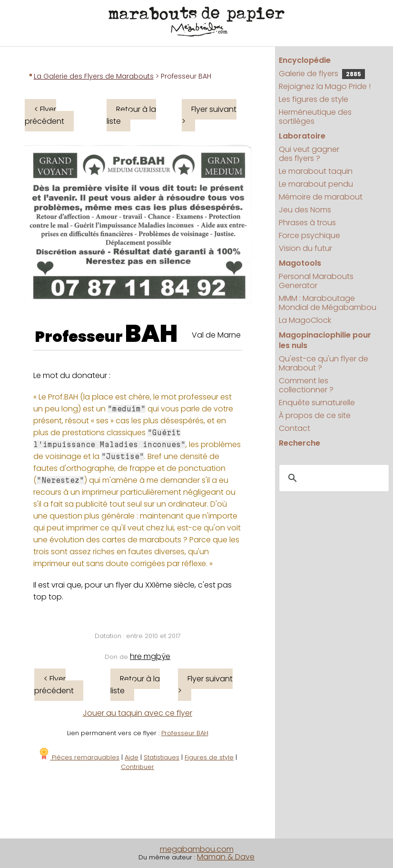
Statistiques (162, 757)
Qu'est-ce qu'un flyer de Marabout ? (324, 363)
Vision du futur (305, 248)
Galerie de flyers (322, 74)
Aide (132, 757)
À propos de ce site (315, 415)
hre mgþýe (150, 656)
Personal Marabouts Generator (316, 281)
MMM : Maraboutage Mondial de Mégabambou (328, 303)
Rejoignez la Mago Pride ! (325, 86)
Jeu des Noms (305, 210)
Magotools (300, 263)
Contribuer (138, 767)
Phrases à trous (307, 223)
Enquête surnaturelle (317, 403)
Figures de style (209, 757)
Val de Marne (216, 335)
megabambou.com (197, 849)
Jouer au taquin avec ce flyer (138, 713)
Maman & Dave (226, 857)
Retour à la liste (131, 115)
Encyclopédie (305, 60)
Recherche (300, 443)
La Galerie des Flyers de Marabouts (94, 76)
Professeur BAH (185, 733)
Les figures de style (314, 99)
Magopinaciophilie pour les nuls (325, 340)
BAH (152, 334)
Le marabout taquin (316, 171)
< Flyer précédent (44, 115)
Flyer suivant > (209, 115)
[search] (332, 479)
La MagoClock (305, 320)
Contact (295, 428)
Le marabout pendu (316, 184)
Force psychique (309, 235)
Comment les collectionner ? (306, 385)
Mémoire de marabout (321, 197)
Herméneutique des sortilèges (315, 117)
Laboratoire (302, 136)
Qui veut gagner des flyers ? (309, 154)
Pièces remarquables (79, 757)
